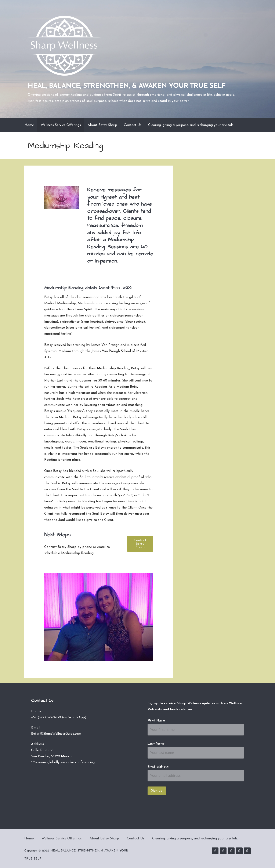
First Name (156, 720)
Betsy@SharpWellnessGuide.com (56, 734)
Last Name (156, 744)
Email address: (158, 767)
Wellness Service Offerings (61, 125)
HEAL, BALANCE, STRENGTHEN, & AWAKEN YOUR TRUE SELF (127, 86)
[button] (140, 544)
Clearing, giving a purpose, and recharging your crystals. (191, 125)
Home (29, 125)
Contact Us (133, 125)
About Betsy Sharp (102, 125)
